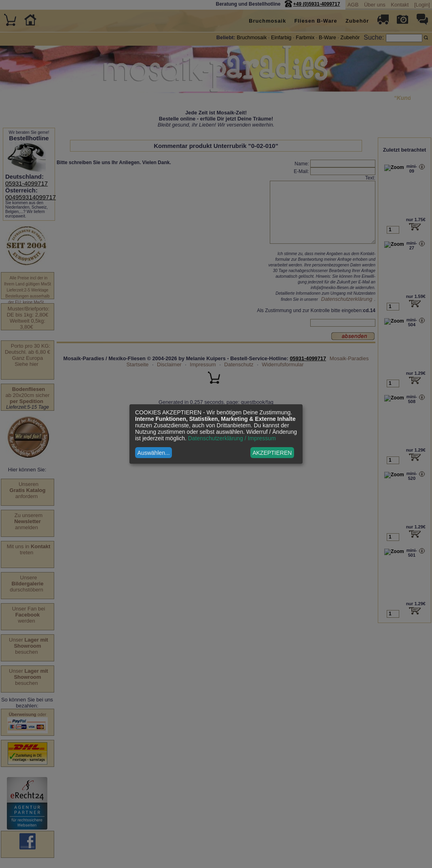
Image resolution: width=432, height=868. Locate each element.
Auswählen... (154, 453)
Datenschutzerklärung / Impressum (232, 438)
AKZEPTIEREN (272, 453)
